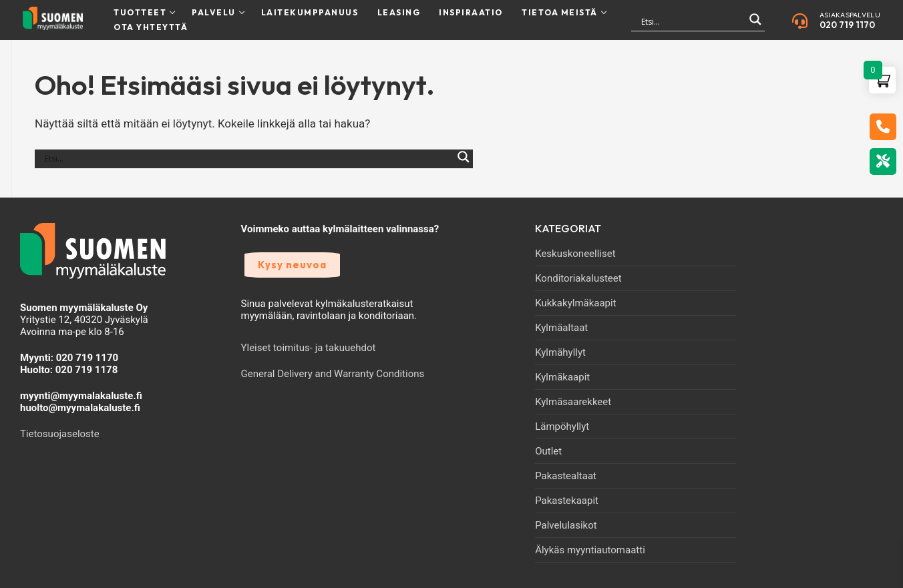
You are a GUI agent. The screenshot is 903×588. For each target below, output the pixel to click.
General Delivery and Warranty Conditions (333, 374)
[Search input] (692, 21)
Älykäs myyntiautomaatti (590, 550)
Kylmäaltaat (561, 328)
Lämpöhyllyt (562, 426)
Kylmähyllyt (560, 352)
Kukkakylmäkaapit (575, 303)
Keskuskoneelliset (575, 254)
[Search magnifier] (755, 25)
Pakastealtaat (566, 476)
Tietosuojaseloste (60, 434)
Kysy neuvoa (292, 265)
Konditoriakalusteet (578, 278)
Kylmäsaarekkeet (573, 402)
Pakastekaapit (567, 501)
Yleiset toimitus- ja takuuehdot (309, 348)
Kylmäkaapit (562, 377)
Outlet (548, 451)
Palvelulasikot (566, 525)
